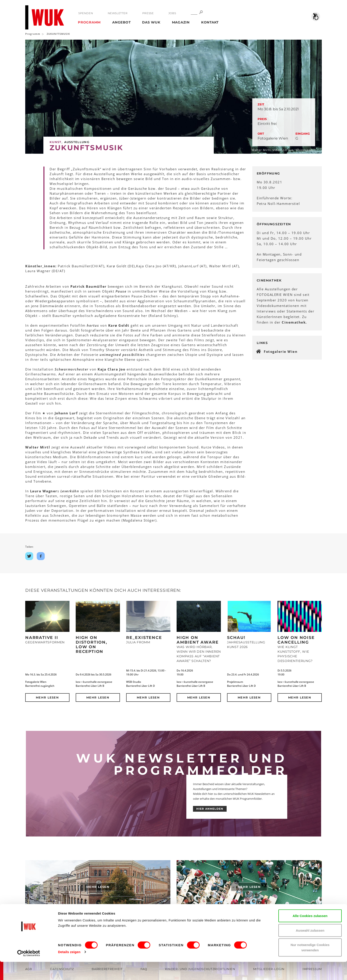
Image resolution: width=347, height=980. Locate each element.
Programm (89, 22)
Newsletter (118, 13)
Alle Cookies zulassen (310, 934)
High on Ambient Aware (198, 640)
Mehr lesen (47, 697)
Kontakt (210, 22)
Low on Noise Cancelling (296, 640)
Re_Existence (144, 638)
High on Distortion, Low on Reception (92, 645)
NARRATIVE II (42, 638)
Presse (148, 13)
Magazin (181, 22)
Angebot (121, 22)
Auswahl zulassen (310, 948)
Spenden (86, 13)
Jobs (172, 13)
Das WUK (151, 22)
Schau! (236, 638)
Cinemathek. (294, 322)
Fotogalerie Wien (281, 351)
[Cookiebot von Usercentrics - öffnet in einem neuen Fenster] (29, 971)
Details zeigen (69, 970)
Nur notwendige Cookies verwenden (310, 965)
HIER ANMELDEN (210, 809)
